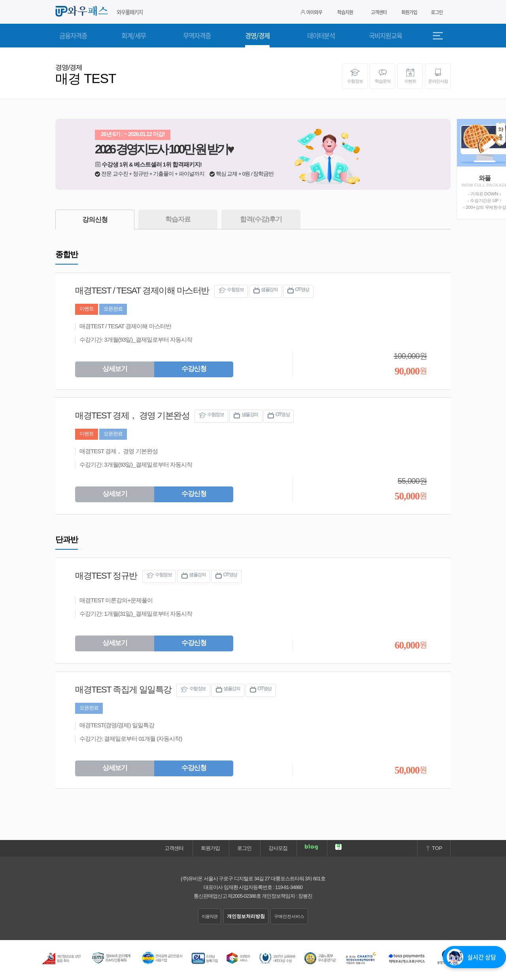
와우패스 (83, 11)
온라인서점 (438, 76)
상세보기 (115, 369)
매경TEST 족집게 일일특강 (123, 690)
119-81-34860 (289, 887)
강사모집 (278, 848)
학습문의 (382, 76)
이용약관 (210, 916)
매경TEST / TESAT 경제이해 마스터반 (142, 290)
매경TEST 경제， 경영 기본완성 (132, 415)
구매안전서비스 (289, 916)
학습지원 (345, 12)
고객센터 (379, 12)
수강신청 (194, 369)
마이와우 (312, 12)
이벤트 (410, 76)
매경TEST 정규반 (106, 576)
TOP (434, 848)
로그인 (437, 12)
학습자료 (178, 219)
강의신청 (95, 220)
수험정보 (355, 76)
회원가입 (409, 12)
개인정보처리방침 (246, 916)
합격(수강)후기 (261, 219)
